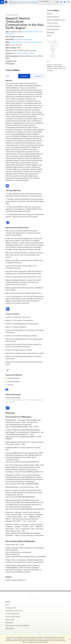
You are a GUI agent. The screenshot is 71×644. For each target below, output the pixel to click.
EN (57, 2)
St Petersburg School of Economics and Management (27, 42)
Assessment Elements (54, 26)
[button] (31, 599)
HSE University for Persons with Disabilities (17, 625)
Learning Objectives (53, 17)
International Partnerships (13, 617)
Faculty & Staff (10, 620)
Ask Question (38, 76)
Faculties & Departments (12, 614)
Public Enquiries (10, 628)
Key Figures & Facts (11, 608)
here (12, 639)
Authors (49, 35)
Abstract (50, 14)
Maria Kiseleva (18, 53)
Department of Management (23, 39)
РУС (55, 2)
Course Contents (52, 23)
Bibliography (51, 32)
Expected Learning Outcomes (56, 20)
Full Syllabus (24, 76)
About (8, 602)
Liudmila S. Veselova (29, 53)
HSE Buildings (9, 623)
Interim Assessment (53, 29)
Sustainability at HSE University (14, 611)
